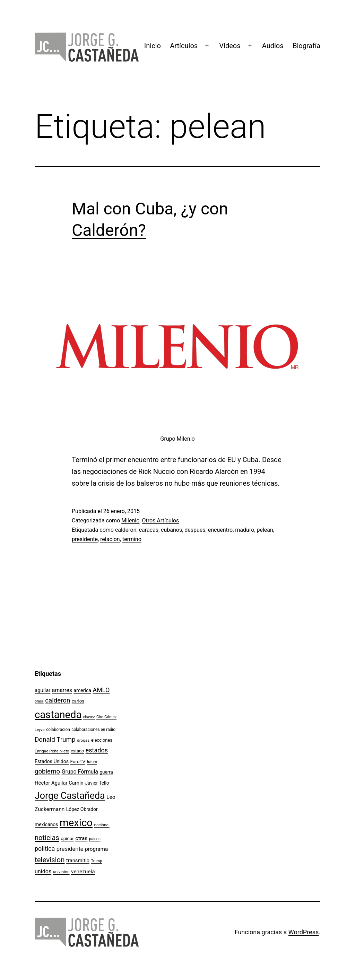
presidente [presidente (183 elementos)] (70, 849)
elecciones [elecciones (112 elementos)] (102, 740)
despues (195, 530)
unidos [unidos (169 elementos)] (43, 871)
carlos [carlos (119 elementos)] (78, 701)
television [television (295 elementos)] (50, 860)
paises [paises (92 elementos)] (95, 839)
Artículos (184, 46)
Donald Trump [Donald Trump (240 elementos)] (55, 740)
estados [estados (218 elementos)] (97, 750)
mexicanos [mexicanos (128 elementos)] (46, 824)
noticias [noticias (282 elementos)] (47, 838)
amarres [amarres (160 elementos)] (62, 690)
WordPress (304, 932)
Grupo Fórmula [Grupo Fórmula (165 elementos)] (80, 772)
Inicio (153, 46)
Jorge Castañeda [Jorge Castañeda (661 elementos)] (70, 796)
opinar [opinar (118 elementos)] (67, 838)
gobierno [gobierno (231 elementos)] (47, 771)
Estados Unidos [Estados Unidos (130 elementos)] (52, 761)
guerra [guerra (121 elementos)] (106, 772)
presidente (85, 539)
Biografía (306, 46)
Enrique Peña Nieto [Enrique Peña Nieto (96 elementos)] (52, 751)
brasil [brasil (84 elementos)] (39, 701)
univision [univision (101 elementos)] (61, 872)
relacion (110, 539)
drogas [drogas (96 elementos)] (83, 740)
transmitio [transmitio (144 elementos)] (78, 860)
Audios (273, 46)
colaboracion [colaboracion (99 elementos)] (58, 730)
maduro (245, 530)
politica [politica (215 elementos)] (45, 849)
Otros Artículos (160, 520)
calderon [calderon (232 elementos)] (58, 700)
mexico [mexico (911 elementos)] (76, 823)
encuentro (220, 530)
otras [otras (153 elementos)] (81, 838)
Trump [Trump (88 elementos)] (97, 861)
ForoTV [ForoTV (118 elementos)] (78, 762)
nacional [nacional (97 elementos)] (102, 825)
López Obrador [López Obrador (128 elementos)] (82, 809)
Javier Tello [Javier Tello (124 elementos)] (97, 783)
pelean (265, 530)
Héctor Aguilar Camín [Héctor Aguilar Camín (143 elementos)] (59, 783)
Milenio (130, 520)
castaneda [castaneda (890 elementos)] (58, 715)
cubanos (171, 530)
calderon (126, 530)
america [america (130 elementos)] (82, 690)
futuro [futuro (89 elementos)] (92, 762)
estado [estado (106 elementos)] (77, 751)
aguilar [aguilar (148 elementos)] (42, 690)
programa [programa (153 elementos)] (96, 849)
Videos (230, 46)
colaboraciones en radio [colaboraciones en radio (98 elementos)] (93, 730)
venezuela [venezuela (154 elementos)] (83, 872)
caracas (149, 530)
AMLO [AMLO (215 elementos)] (101, 690)
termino (132, 539)
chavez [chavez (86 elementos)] (89, 717)
